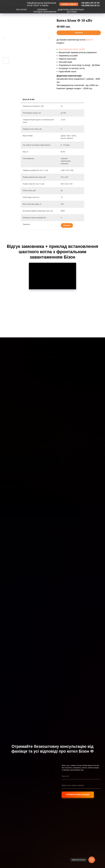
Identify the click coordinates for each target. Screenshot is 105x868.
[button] (69, 4)
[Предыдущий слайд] (4, 38)
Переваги (42, 10)
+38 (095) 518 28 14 (90, 5)
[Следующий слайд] (49, 38)
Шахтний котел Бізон (68, 49)
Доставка (72, 12)
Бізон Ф (89, 40)
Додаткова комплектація (71, 10)
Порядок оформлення (45, 12)
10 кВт (82, 49)
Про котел (21, 10)
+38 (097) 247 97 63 (90, 3)
